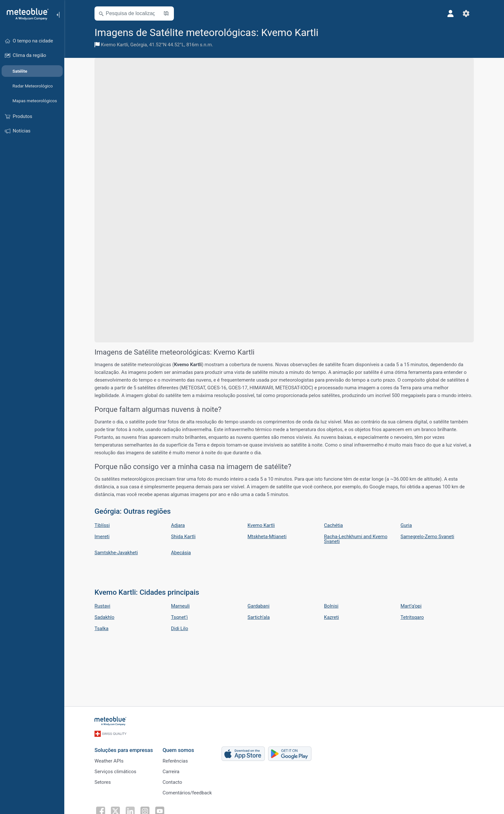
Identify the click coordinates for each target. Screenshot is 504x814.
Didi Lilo (180, 629)
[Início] (25, 14)
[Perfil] (451, 14)
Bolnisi (331, 606)
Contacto (172, 782)
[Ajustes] (466, 14)
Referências (175, 761)
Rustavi (102, 606)
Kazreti (331, 617)
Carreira (171, 772)
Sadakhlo (104, 617)
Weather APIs (109, 761)
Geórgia (139, 45)
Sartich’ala (259, 617)
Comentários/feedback (187, 793)
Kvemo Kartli (115, 45)
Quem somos (178, 750)
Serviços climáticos (115, 772)
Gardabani (258, 606)
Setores (103, 782)
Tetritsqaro (412, 617)
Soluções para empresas (124, 750)
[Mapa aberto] (166, 14)
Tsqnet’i (179, 617)
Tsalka (101, 629)
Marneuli (180, 606)
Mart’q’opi (411, 606)
